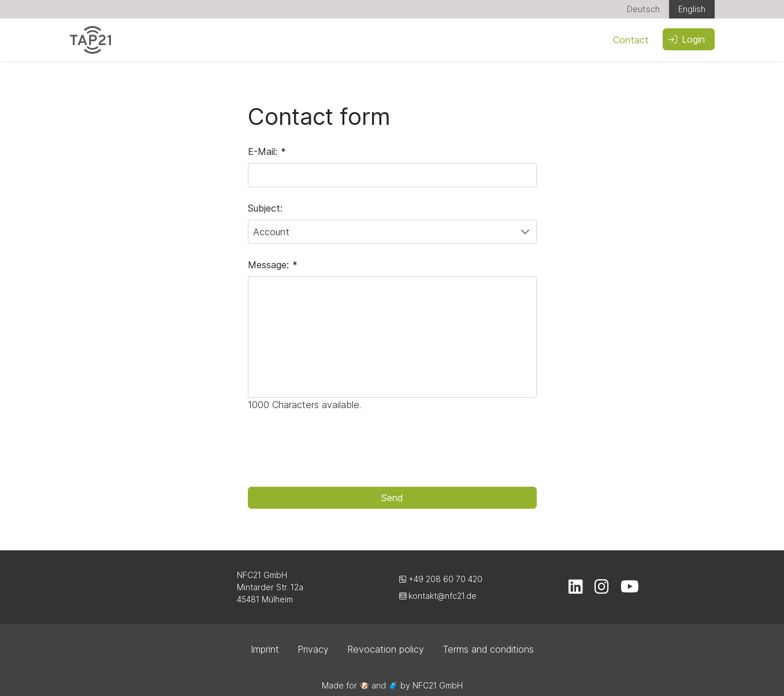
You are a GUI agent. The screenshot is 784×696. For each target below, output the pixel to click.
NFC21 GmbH (438, 685)
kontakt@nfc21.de (438, 596)
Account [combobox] (271, 232)
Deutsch (643, 9)
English (692, 9)
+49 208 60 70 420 (441, 579)
